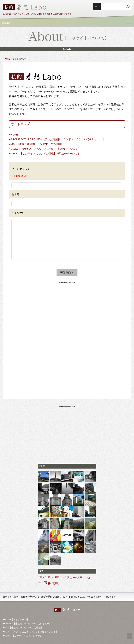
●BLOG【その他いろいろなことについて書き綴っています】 (45, 149)
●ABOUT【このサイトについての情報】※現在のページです (44, 153)
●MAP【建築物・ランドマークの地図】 (23, 628)
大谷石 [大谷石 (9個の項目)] (42, 583)
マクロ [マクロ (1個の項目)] (63, 577)
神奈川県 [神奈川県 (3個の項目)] (77, 578)
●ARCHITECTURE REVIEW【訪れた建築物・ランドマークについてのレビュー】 (57, 139)
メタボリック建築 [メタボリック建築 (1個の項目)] (51, 577)
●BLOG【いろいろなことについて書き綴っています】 (30, 632)
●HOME (14, 135)
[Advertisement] (67, 310)
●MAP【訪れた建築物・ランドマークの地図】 (36, 144)
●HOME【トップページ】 (16, 620)
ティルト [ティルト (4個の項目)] (88, 578)
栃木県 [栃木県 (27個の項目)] (53, 584)
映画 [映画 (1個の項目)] (40, 577)
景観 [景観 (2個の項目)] (69, 577)
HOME (7, 59)
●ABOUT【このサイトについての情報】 (23, 636)
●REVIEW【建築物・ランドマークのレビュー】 (27, 624)
